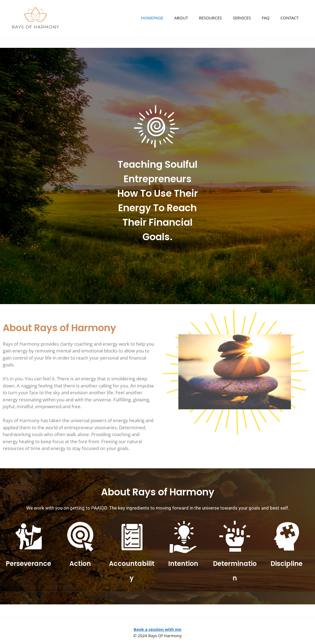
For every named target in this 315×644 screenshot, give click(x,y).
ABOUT (181, 18)
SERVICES (242, 18)
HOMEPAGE (152, 18)
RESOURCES (210, 18)
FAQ (266, 18)
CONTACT (289, 18)
